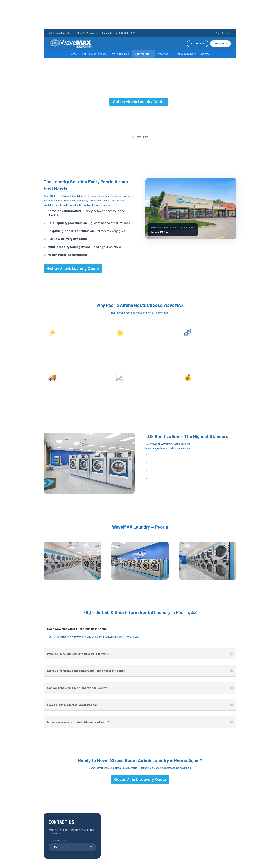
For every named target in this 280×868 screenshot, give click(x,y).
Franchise (197, 44)
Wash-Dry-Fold (120, 54)
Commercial (143, 54)
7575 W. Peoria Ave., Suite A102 (94, 33)
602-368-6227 (125, 33)
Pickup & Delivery (186, 54)
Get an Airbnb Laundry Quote (139, 102)
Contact (206, 54)
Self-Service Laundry (94, 54)
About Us (164, 54)
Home (73, 54)
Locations (220, 44)
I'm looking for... (58, 840)
